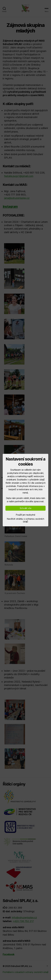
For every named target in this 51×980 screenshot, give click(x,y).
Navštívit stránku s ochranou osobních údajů (25, 520)
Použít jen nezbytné (26, 515)
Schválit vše (26, 508)
